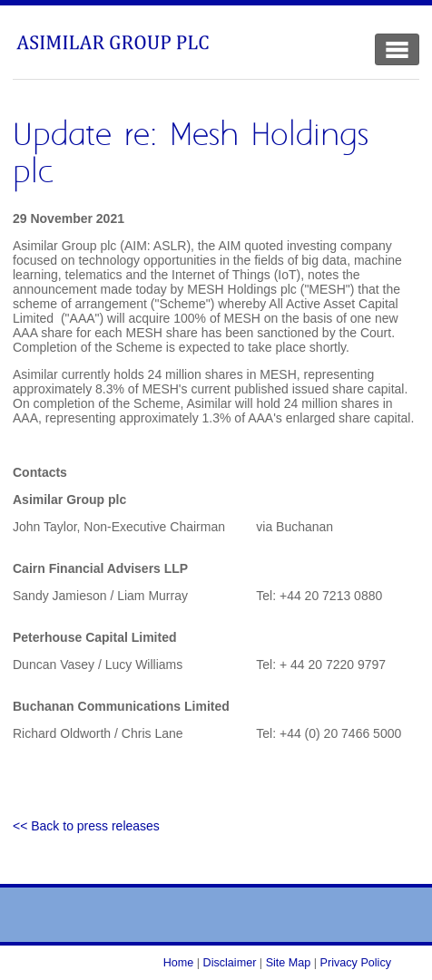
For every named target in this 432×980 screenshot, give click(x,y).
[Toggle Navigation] (397, 49)
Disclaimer (230, 963)
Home (179, 963)
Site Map (289, 963)
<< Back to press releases (86, 826)
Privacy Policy (356, 963)
